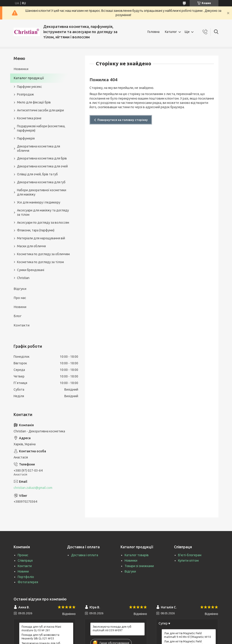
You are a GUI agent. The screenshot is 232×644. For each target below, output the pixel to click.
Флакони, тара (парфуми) (36, 230)
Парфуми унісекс (29, 87)
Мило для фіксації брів (34, 102)
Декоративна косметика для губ (41, 182)
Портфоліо (26, 577)
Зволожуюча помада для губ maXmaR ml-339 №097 (112, 628)
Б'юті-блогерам (190, 555)
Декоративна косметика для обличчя (39, 148)
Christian (23, 278)
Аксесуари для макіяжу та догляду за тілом (43, 212)
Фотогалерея (28, 582)
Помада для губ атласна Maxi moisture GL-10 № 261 (41, 628)
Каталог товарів (137, 555)
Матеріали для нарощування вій (41, 238)
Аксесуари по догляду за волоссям (43, 223)
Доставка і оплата (85, 555)
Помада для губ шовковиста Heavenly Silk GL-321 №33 (40, 637)
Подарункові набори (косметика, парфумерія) (41, 128)
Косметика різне (29, 118)
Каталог (171, 32)
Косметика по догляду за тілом (40, 262)
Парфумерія (26, 138)
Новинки (21, 69)
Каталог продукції (29, 78)
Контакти (22, 325)
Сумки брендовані (31, 270)
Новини (20, 307)
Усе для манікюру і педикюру (39, 202)
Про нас (20, 298)
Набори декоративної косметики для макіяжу (42, 192)
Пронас (23, 555)
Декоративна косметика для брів (42, 158)
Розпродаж (25, 94)
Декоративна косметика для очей (42, 166)
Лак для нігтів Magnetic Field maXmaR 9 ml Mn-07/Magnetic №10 (187, 635)
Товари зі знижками (139, 566)
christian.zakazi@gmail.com (33, 488)
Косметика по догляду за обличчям (43, 254)
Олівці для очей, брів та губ (37, 174)
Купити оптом (188, 561)
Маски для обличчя (31, 246)
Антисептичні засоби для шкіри (40, 110)
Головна (153, 32)
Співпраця (25, 561)
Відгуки (20, 289)
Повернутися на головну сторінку (123, 120)
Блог (18, 316)
